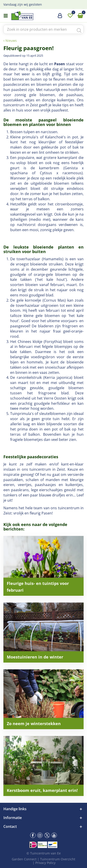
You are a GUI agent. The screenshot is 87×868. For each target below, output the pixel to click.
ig (40, 835)
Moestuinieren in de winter (35, 657)
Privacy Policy (45, 863)
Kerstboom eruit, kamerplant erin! (42, 790)
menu (6, 16)
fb (33, 835)
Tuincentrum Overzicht (58, 859)
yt (54, 835)
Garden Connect (24, 859)
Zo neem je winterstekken (34, 724)
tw (47, 835)
